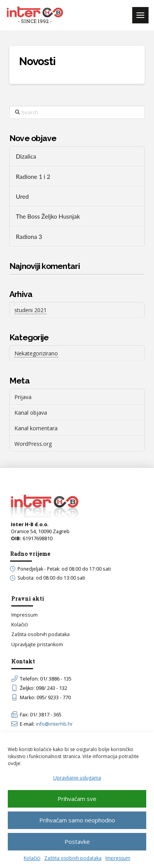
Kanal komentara (36, 428)
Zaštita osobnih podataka (73, 858)
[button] (140, 15)
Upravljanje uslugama (77, 778)
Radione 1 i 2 (33, 177)
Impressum (118, 858)
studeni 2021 (31, 310)
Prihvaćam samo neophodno (77, 820)
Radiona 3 (29, 237)
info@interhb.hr (54, 724)
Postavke (77, 841)
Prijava (23, 397)
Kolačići (32, 858)
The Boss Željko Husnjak (48, 216)
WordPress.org (33, 444)
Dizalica (26, 156)
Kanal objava (31, 413)
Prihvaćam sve (77, 799)
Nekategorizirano (36, 353)
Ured (22, 196)
